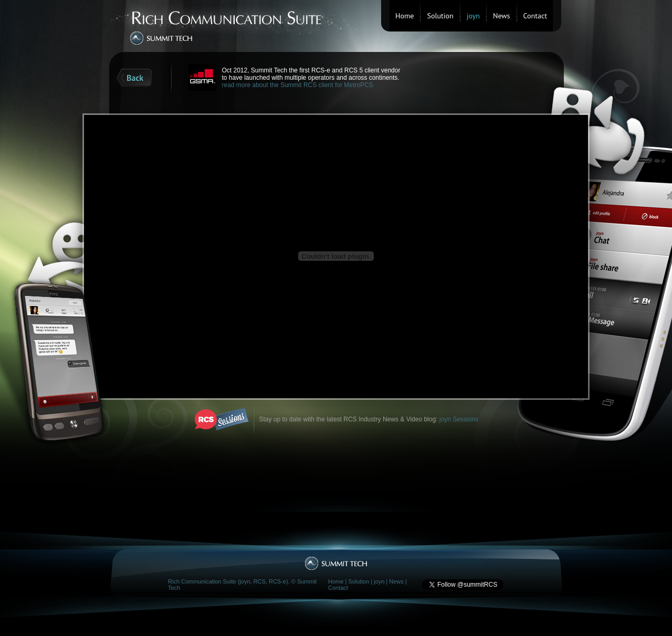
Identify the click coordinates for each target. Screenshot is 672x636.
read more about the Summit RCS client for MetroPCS (298, 85)
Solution (440, 16)
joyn (379, 581)
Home (405, 16)
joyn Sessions (459, 419)
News (502, 16)
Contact (535, 16)
